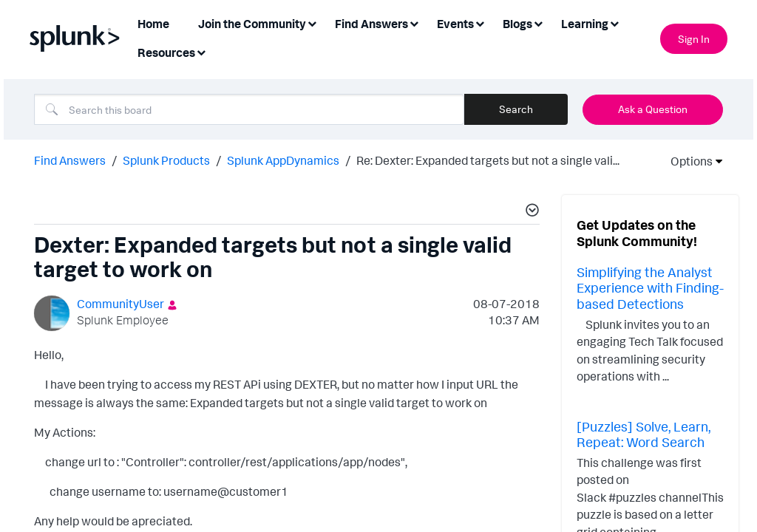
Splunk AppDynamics (283, 160)
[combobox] (249, 109)
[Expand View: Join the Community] (312, 23)
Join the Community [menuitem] (252, 24)
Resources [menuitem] (166, 52)
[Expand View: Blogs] (538, 23)
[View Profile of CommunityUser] (120, 304)
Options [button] (687, 161)
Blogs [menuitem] (517, 24)
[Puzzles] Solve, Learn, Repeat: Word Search (644, 434)
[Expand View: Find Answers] (414, 23)
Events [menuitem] (455, 24)
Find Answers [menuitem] (371, 24)
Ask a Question (653, 109)
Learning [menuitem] (585, 24)
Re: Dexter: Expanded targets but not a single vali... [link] (488, 160)
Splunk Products (166, 160)
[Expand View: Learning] (614, 23)
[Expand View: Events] (480, 23)
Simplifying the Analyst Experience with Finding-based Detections (650, 288)
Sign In (694, 39)
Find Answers (70, 160)
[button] (530, 212)
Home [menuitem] (153, 24)
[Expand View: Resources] (201, 51)
